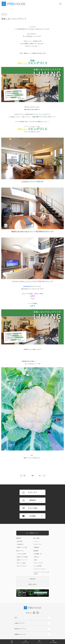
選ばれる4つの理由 (22, 541)
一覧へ (32, 476)
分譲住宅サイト (19, 628)
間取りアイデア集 (22, 532)
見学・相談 (36, 522)
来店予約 (32, 563)
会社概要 (38, 538)
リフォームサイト (20, 633)
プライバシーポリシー (40, 553)
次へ (40, 476)
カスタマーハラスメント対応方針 (41, 557)
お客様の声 (20, 529)
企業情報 (36, 535)
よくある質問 (38, 550)
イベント (37, 525)
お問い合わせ (32, 569)
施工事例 (20, 525)
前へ (25, 476)
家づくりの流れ (21, 547)
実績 (35, 544)
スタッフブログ (38, 547)
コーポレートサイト (20, 624)
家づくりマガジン (22, 550)
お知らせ (37, 541)
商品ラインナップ (22, 544)
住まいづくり (20, 535)
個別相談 (37, 532)
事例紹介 (19, 522)
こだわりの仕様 (21, 538)
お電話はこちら (32, 517)
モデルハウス (38, 529)
